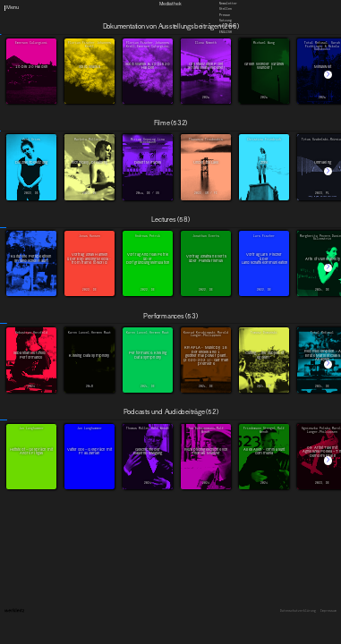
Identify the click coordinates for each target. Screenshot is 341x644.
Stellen (226, 10)
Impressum (328, 611)
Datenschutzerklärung (298, 611)
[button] (328, 75)
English (226, 32)
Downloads (227, 27)
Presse (225, 15)
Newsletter (228, 4)
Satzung (226, 21)
